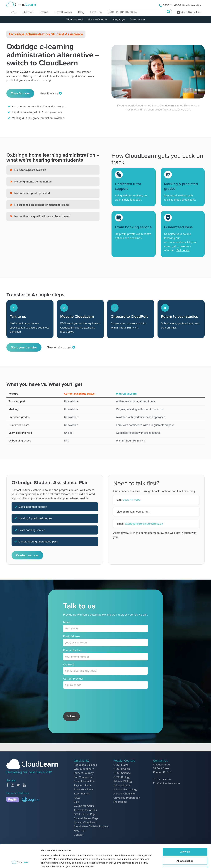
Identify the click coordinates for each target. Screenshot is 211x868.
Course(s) (69, 664)
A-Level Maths (122, 785)
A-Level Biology (123, 781)
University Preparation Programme (127, 800)
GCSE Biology (122, 777)
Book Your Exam (84, 789)
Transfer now (20, 93)
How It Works (63, 12)
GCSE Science (122, 773)
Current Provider (73, 679)
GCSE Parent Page (85, 814)
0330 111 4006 (172, 5)
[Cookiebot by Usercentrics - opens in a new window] (20, 862)
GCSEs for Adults (84, 806)
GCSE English (122, 769)
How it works (51, 93)
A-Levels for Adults (85, 810)
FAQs (77, 798)
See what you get (61, 347)
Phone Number (72, 650)
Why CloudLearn (84, 769)
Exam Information (84, 781)
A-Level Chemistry (124, 794)
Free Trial (96, 12)
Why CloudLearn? (75, 19)
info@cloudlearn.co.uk (168, 783)
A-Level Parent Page (86, 818)
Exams (44, 12)
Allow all (185, 830)
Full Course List (83, 777)
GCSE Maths (121, 765)
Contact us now (137, 19)
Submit (72, 716)
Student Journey (84, 773)
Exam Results (82, 794)
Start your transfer (24, 347)
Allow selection (185, 839)
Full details (183, 250)
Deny (185, 848)
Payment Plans (83, 785)
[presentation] (87, 700)
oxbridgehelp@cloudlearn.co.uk (144, 524)
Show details (164, 862)
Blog (81, 12)
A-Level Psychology (125, 789)
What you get (118, 19)
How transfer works (98, 19)
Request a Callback (85, 765)
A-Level (28, 12)
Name (67, 622)
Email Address (72, 636)
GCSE (13, 12)
